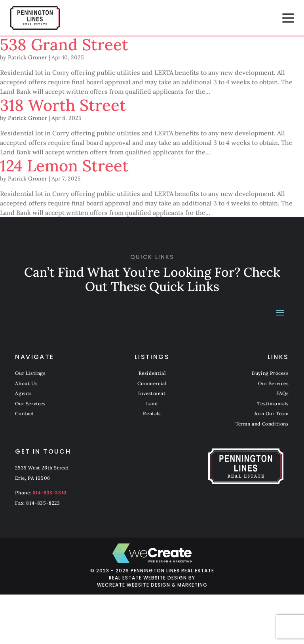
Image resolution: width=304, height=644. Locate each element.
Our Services (30, 404)
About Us (26, 383)
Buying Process (270, 373)
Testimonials (273, 404)
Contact (25, 413)
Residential (152, 373)
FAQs (282, 393)
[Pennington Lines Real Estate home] (35, 18)
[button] (288, 18)
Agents (24, 393)
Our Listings (30, 373)
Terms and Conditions (262, 424)
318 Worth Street (63, 105)
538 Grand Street (64, 45)
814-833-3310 (50, 493)
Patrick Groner (28, 57)
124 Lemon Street (64, 166)
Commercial (152, 383)
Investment (152, 393)
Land (152, 404)
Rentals (152, 413)
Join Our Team (272, 413)
